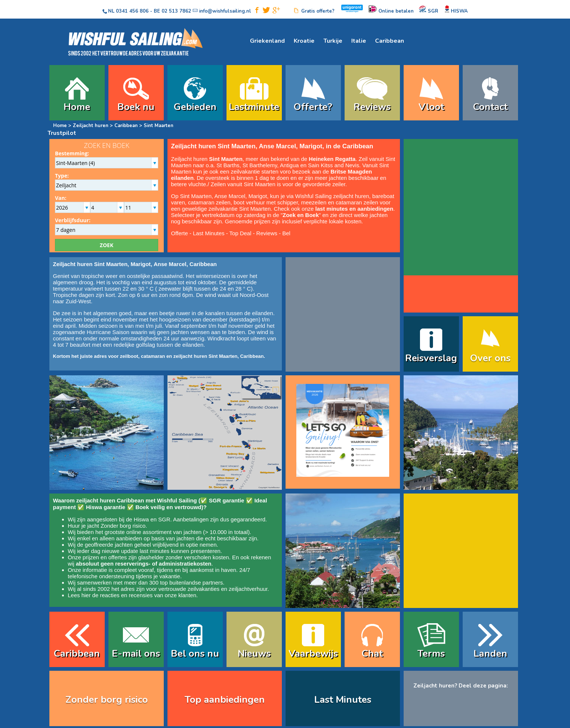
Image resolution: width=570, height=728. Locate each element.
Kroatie (304, 41)
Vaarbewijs (313, 653)
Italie (359, 41)
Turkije (333, 41)
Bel (286, 233)
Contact (490, 107)
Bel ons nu (195, 653)
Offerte (180, 233)
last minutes (154, 551)
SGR (164, 519)
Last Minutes (209, 233)
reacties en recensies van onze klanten (148, 595)
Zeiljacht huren (91, 126)
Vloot (431, 107)
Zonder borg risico (123, 526)
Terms (431, 653)
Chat (372, 653)
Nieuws (254, 653)
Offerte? (313, 107)
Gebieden (195, 107)
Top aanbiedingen (225, 700)
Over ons (490, 358)
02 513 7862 (176, 11)
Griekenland (267, 41)
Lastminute (254, 107)
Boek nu (136, 107)
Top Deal (240, 233)
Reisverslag (431, 358)
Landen (490, 653)
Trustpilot (62, 133)
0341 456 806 (132, 11)
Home (77, 107)
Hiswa (141, 519)
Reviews (372, 107)
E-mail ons (136, 653)
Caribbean (390, 41)
